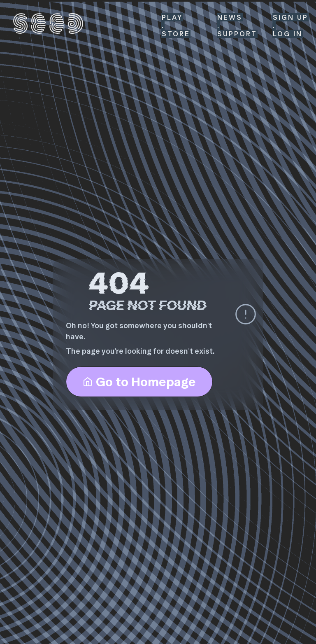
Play (172, 17)
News (230, 17)
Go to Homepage (139, 382)
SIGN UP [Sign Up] (290, 17)
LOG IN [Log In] (288, 34)
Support (237, 34)
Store (176, 34)
